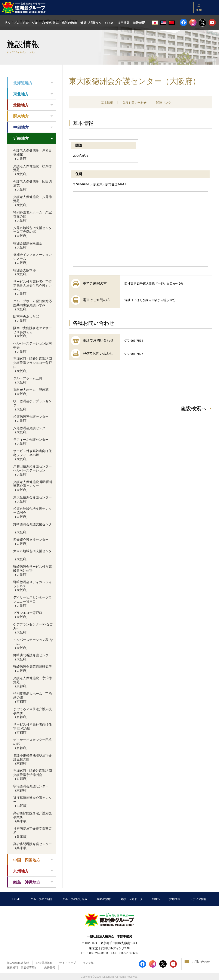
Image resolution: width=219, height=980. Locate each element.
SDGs (156, 899)
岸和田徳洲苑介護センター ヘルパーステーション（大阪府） (34, 470)
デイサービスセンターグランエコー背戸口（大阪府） (33, 601)
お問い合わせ (201, 962)
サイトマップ (68, 963)
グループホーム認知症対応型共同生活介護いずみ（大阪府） (33, 305)
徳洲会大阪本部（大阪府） (24, 272)
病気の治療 (104, 899)
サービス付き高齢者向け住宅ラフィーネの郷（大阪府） (33, 455)
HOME (17, 899)
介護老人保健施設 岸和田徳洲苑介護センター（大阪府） (33, 486)
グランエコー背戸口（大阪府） (28, 615)
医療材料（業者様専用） (22, 967)
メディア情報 (198, 899)
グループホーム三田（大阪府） (28, 380)
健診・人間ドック (132, 899)
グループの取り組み (75, 899)
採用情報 (175, 899)
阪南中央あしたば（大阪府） (26, 318)
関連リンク (164, 103)
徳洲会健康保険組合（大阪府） (28, 245)
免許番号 (50, 967)
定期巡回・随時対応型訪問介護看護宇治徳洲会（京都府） (33, 775)
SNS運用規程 (44, 963)
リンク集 (88, 963)
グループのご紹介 (41, 899)
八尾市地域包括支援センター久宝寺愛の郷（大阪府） (33, 232)
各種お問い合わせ (135, 103)
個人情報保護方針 (18, 963)
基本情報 (107, 103)
